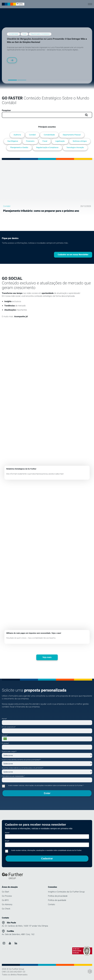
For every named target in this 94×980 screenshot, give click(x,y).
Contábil (7, 206)
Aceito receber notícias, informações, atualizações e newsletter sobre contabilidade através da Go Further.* (43, 786)
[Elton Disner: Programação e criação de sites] (90, 972)
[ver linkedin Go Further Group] (16, 943)
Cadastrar (47, 858)
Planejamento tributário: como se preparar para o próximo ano (41, 211)
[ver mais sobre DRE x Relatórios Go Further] (47, 402)
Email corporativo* (9, 727)
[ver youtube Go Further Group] (10, 943)
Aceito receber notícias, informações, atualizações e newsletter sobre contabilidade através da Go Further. (43, 851)
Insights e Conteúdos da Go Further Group (66, 892)
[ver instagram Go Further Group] (4, 943)
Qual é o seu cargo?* (9, 751)
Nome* (4, 719)
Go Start (5, 892)
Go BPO (5, 900)
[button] (12, 80)
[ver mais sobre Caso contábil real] (47, 566)
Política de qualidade (57, 900)
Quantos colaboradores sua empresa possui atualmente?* (23, 768)
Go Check (6, 909)
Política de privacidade (58, 896)
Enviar (47, 793)
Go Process (7, 896)
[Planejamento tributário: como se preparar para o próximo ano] (47, 185)
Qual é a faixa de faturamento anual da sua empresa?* (21, 760)
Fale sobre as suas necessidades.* (13, 776)
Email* (7, 841)
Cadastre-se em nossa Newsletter (73, 255)
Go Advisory (7, 904)
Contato (51, 904)
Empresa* (5, 743)
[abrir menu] (90, 4)
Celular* (5, 735)
